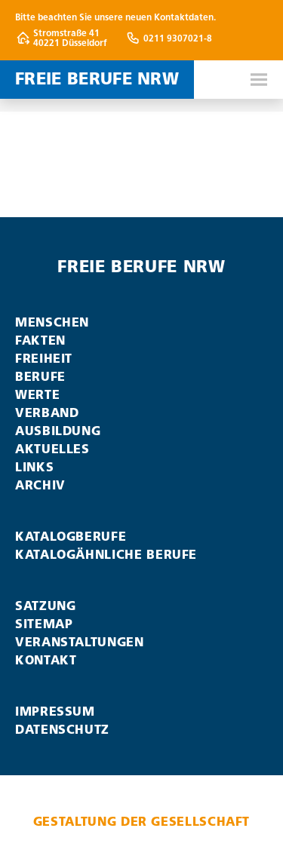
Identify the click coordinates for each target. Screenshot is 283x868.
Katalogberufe (71, 537)
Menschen (52, 322)
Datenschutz (62, 730)
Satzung (45, 606)
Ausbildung (58, 431)
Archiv (40, 485)
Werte (37, 395)
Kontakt (46, 660)
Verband (47, 413)
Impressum (55, 712)
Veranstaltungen (80, 642)
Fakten (40, 340)
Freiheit (44, 359)
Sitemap (44, 624)
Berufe (40, 377)
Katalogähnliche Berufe (106, 555)
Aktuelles (52, 449)
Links (34, 467)
